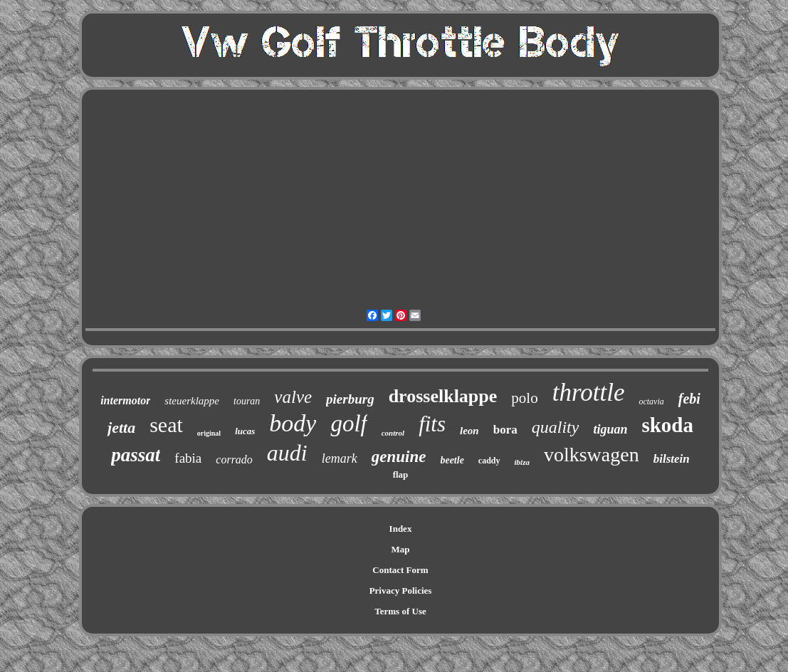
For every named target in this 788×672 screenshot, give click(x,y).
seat (166, 425)
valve (293, 397)
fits (432, 424)
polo (524, 398)
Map (401, 549)
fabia (188, 458)
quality (556, 427)
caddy (489, 461)
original (209, 433)
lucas (245, 431)
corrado (234, 460)
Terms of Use (400, 611)
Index (401, 529)
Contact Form (400, 570)
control (393, 433)
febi (689, 399)
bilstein (672, 459)
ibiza (522, 462)
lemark (340, 458)
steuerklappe (192, 401)
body (293, 423)
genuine (399, 457)
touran (247, 401)
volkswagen (592, 455)
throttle (589, 393)
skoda (667, 425)
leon (469, 431)
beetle (452, 460)
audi (287, 453)
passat (136, 455)
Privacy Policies (401, 590)
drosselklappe (443, 396)
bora (505, 430)
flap (401, 474)
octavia (651, 401)
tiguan (610, 429)
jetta (121, 427)
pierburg (350, 399)
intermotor (125, 400)
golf (348, 424)
